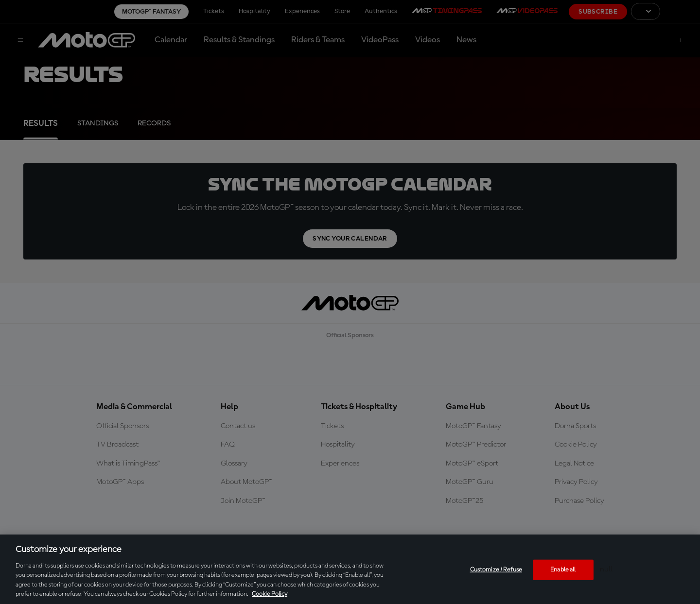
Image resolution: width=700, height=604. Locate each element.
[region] (350, 569)
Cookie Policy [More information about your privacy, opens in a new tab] (270, 594)
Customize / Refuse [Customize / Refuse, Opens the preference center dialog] (496, 570)
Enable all (563, 570)
